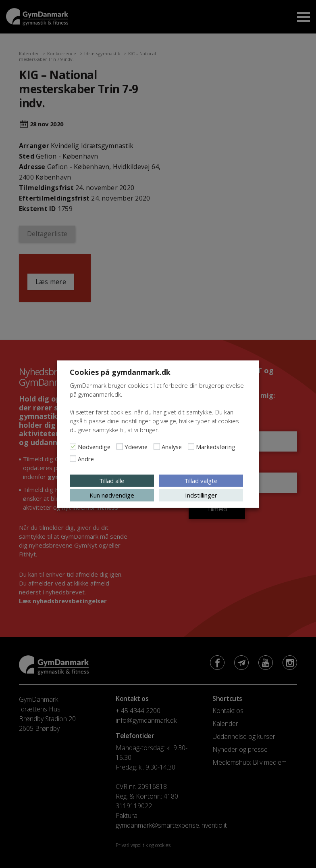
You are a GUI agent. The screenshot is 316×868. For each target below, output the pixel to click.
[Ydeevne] (120, 446)
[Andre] (73, 458)
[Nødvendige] (73, 446)
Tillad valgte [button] (201, 480)
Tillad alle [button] (112, 480)
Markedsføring (216, 446)
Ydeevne (136, 446)
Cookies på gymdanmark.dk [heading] (120, 372)
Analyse (172, 446)
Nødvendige (94, 446)
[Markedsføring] (191, 446)
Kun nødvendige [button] (112, 495)
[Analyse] (157, 446)
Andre (86, 458)
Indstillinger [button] (201, 495)
